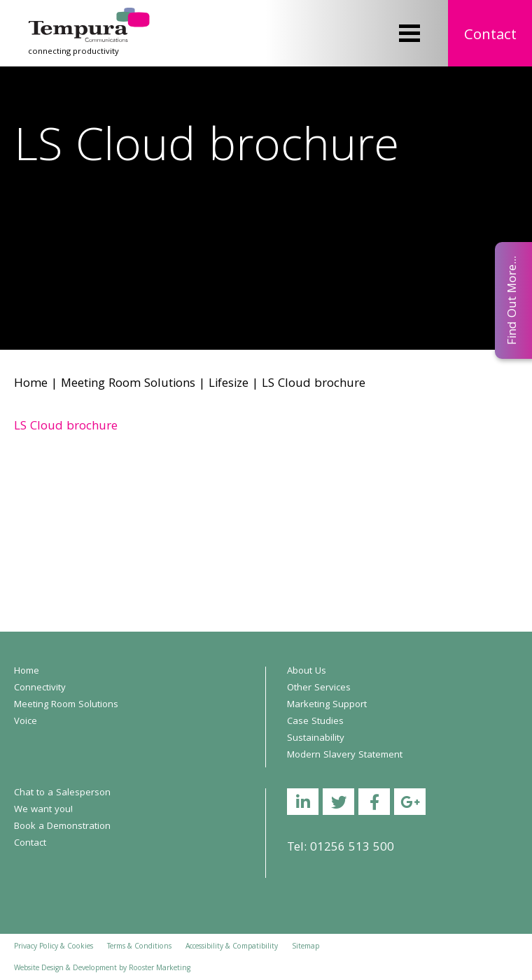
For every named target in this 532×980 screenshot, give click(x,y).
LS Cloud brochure (66, 427)
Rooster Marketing (160, 969)
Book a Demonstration (62, 827)
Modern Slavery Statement (345, 755)
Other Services (319, 688)
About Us (307, 672)
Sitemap (306, 947)
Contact (490, 36)
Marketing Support (327, 705)
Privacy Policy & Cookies (54, 947)
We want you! (43, 810)
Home (31, 384)
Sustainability (316, 739)
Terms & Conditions (139, 947)
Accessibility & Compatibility (232, 947)
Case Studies (315, 722)
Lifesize (229, 384)
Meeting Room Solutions (128, 384)
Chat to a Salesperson (62, 793)
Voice (26, 722)
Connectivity (40, 688)
